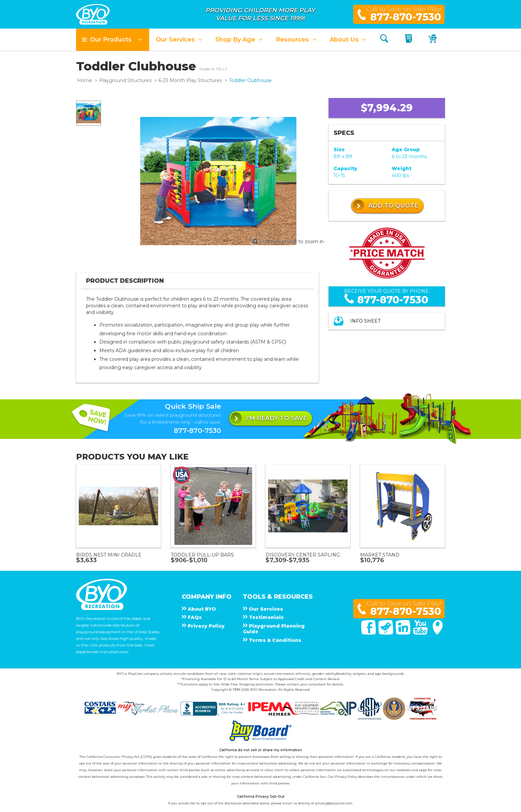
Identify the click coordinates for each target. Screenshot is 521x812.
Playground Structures (125, 80)
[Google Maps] (438, 633)
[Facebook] (369, 633)
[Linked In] (404, 633)
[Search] (384, 40)
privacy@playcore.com (334, 803)
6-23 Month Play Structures (190, 80)
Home (85, 80)
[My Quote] (410, 40)
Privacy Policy (346, 777)
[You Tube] (421, 633)
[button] (113, 40)
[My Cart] (433, 40)
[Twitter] (386, 633)
